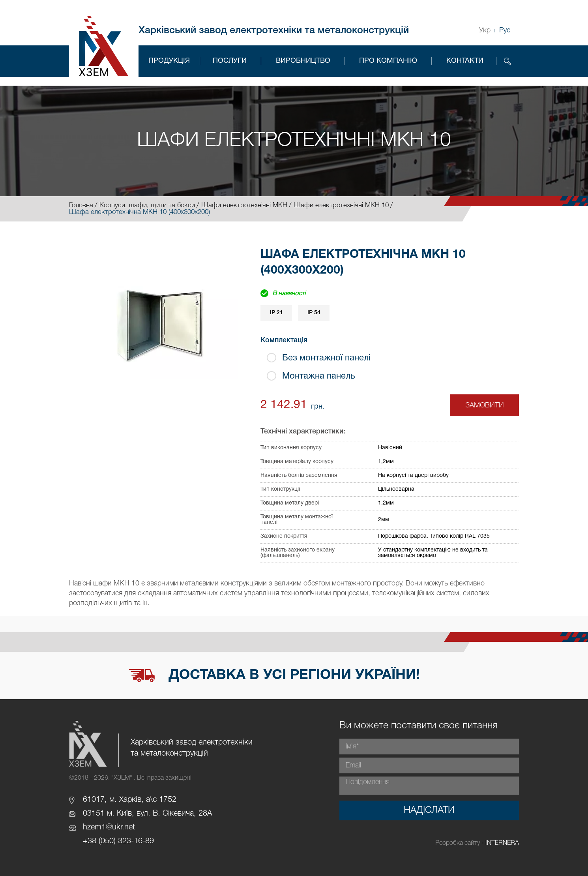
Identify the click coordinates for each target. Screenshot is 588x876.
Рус (505, 30)
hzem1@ (97, 827)
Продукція (169, 61)
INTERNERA (502, 843)
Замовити (485, 405)
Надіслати (429, 810)
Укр (485, 30)
